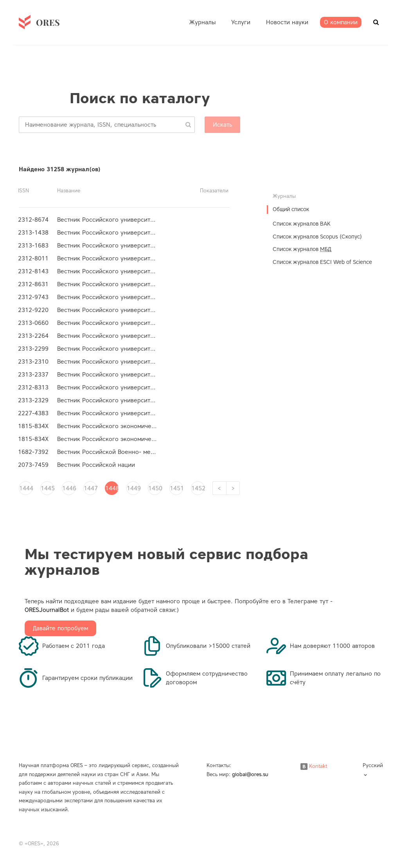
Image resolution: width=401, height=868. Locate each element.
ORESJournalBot (47, 610)
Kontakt (314, 766)
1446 (69, 488)
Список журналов (302, 249)
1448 (112, 488)
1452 (198, 488)
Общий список (291, 209)
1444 (26, 488)
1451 (176, 488)
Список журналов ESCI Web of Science (322, 262)
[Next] (233, 488)
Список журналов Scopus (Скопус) (317, 237)
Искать (222, 125)
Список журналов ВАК (302, 224)
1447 (90, 488)
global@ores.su (250, 774)
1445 (47, 488)
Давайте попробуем (60, 628)
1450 (155, 488)
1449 (133, 488)
